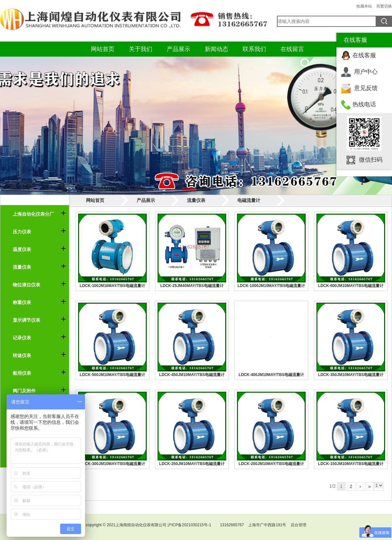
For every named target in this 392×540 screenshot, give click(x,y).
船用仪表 (22, 373)
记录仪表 (22, 338)
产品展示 (179, 49)
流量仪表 (22, 267)
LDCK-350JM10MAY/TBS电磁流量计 (351, 375)
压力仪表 (22, 232)
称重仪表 (22, 302)
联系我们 (254, 49)
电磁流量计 (249, 200)
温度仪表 (22, 249)
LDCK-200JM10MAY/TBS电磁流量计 (271, 464)
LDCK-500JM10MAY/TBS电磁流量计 (112, 375)
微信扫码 (371, 160)
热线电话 (364, 104)
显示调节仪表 (26, 320)
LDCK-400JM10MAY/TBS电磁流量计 (271, 375)
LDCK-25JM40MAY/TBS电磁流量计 (192, 286)
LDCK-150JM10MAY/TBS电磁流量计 (351, 464)
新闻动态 (216, 49)
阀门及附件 (24, 391)
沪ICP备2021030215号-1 (189, 525)
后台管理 (298, 525)
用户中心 (366, 72)
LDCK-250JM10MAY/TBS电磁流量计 (192, 464)
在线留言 (292, 49)
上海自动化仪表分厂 (33, 214)
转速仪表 (22, 355)
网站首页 (103, 49)
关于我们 (141, 49)
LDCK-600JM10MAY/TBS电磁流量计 (351, 286)
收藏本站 (364, 6)
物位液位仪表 (26, 285)
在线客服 (364, 55)
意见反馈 (366, 88)
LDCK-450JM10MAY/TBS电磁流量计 (192, 375)
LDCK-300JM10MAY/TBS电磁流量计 (112, 464)
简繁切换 (384, 6)
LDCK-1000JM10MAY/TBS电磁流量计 (272, 286)
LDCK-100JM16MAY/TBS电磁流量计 (112, 286)
